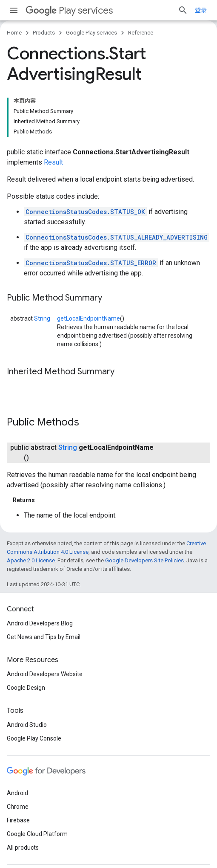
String (42, 318)
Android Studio (27, 725)
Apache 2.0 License (31, 560)
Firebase (18, 820)
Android (17, 793)
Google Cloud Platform (37, 834)
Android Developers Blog (40, 623)
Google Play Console (34, 738)
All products (23, 848)
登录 (201, 10)
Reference (141, 33)
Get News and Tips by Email (44, 637)
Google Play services (91, 33)
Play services (69, 10)
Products (44, 33)
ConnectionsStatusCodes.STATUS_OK (85, 212)
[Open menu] (14, 10)
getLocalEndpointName (89, 318)
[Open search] (183, 10)
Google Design (26, 688)
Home (14, 33)
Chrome (18, 807)
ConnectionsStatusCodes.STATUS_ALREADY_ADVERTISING (117, 237)
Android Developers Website (45, 674)
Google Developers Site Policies (144, 560)
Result (53, 162)
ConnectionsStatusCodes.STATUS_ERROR (91, 263)
